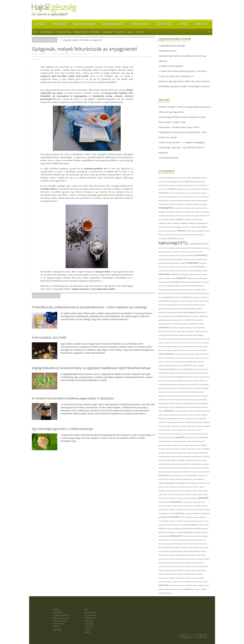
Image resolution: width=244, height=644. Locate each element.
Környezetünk (64, 32)
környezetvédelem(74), (197, 396)
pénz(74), (181, 476)
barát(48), (199, 201)
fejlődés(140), (199, 282)
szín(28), (161, 521)
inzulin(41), (161, 358)
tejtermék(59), (185, 540)
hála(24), (179, 331)
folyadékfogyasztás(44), (174, 301)
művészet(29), (176, 441)
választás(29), (182, 567)
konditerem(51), (191, 388)
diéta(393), (182, 231)
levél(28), (191, 411)
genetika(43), (171, 309)
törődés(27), (204, 551)
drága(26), (161, 235)
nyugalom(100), (183, 453)
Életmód (183, 24)
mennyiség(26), (191, 426)
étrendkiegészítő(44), (184, 274)
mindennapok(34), (163, 434)
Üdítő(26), (194, 563)
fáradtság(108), (168, 282)
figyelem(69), (162, 293)
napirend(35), (201, 441)
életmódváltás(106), (164, 259)
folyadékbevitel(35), (164, 301)
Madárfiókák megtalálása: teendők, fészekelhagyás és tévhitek (184, 86)
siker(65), (200, 495)
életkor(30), (185, 256)
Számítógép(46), (180, 510)
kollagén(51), (162, 388)
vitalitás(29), (206, 582)
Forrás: (73, 54)
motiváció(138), (169, 438)
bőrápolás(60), (206, 212)
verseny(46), (172, 578)
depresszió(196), (202, 227)
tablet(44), (184, 529)
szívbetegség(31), (179, 521)
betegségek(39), (178, 208)
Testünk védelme (140, 24)
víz (33, 59)
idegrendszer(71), (199, 347)
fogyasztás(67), (179, 297)
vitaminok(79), (182, 585)
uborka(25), (207, 559)
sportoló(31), (162, 502)
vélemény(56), (169, 574)
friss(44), (207, 301)
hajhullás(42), (162, 331)
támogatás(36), (197, 529)
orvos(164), (181, 460)
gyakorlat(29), (180, 312)
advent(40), (184, 178)
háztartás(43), (170, 339)
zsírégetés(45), (162, 593)
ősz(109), (199, 468)
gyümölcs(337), (165, 328)
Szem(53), (207, 510)
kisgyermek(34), (204, 381)
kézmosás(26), (190, 377)
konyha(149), (163, 392)
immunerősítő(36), (202, 350)
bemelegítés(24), (189, 204)
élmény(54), (200, 259)
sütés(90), (175, 506)
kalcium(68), (174, 366)
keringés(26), (162, 377)
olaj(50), (179, 457)
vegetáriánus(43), (202, 570)
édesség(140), (163, 239)
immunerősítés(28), (193, 350)
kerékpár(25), (206, 373)
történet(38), (162, 555)
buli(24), (167, 216)
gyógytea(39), (199, 320)
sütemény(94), (168, 506)
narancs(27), (181, 445)
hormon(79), (181, 343)
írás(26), (178, 358)
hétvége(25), (184, 339)
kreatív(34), (171, 404)
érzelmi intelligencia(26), (171, 271)
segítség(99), (178, 495)
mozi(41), (197, 438)
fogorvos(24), (162, 297)
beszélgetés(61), (198, 204)
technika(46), (174, 540)
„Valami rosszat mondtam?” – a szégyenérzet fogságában (182, 142)
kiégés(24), (196, 377)
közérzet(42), (178, 400)
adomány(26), (178, 178)
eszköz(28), (193, 271)
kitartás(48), (169, 385)
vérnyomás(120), (164, 578)
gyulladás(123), (185, 324)
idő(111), (206, 347)
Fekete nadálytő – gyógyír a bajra (172, 122)
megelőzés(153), (181, 422)
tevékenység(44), (204, 548)
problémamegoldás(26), (199, 479)
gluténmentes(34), (185, 309)
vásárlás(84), (167, 570)
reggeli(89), (162, 491)
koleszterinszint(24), (204, 385)
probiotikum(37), (180, 479)
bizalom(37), (205, 208)
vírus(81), (181, 582)
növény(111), (199, 449)
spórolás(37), (195, 498)
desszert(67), (162, 231)
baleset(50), (187, 201)
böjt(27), (194, 212)
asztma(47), (194, 197)
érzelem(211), (201, 267)
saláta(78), (171, 495)
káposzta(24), (179, 369)
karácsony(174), (188, 369)
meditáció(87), (163, 422)
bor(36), (182, 212)
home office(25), (174, 343)
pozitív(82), (172, 479)
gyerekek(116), (203, 312)
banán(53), (193, 201)
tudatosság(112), (192, 555)
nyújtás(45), (197, 453)
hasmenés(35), (162, 335)
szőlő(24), (201, 525)
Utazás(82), (188, 563)
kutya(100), (162, 407)
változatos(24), (195, 567)
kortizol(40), (180, 392)
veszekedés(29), (194, 578)
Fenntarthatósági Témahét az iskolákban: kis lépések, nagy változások (182, 58)
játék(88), (190, 362)
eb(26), (179, 235)
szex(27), (182, 517)
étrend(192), (175, 274)
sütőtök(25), (181, 506)
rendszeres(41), (189, 491)
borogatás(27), (188, 212)
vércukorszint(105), (189, 574)
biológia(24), (198, 208)
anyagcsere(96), (180, 193)
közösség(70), (193, 400)
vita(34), (201, 582)
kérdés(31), (199, 373)
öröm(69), (193, 468)
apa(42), (193, 193)
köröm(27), (205, 396)
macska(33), (166, 415)
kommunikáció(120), (171, 388)
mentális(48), (207, 426)
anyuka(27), (187, 193)
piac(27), (186, 476)
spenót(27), (181, 498)
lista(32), (208, 411)
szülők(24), (169, 529)
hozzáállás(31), (206, 343)
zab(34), (207, 585)
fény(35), (171, 290)
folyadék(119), (205, 297)
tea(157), (168, 540)
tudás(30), (178, 555)
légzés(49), (198, 407)
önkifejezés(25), (179, 468)
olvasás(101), (206, 457)
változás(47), (188, 567)
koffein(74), (188, 385)
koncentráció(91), (182, 388)
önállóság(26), (170, 464)
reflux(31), (179, 487)
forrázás (86, 56)
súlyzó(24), (161, 506)
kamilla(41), (201, 366)
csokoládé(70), (163, 223)
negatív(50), (204, 445)
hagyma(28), (182, 328)
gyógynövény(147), (180, 320)
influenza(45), (179, 354)
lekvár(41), (161, 411)
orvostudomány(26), (190, 460)
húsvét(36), (187, 347)
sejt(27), (183, 495)
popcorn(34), (162, 479)
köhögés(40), (194, 392)
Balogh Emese (64, 54)
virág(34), (175, 582)
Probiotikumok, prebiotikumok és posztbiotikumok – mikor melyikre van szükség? (183, 135)
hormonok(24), (188, 343)
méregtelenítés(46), (181, 430)
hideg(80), (190, 339)
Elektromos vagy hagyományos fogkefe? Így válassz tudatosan (184, 81)
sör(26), (176, 498)
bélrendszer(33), (181, 204)
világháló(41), (170, 582)
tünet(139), (188, 559)
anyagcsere (54, 56)
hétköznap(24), (177, 339)
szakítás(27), (172, 510)
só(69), (166, 498)
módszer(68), (192, 434)
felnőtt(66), (177, 286)
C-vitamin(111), (180, 216)
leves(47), (203, 411)
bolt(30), (178, 212)
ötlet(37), (161, 472)
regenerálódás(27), (195, 487)
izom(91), (167, 362)
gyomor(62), (170, 324)
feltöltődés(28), (200, 286)
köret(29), (169, 396)
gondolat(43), (199, 309)
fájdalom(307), (182, 278)
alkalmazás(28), (182, 182)
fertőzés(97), (190, 290)
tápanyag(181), (189, 532)
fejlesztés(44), (192, 282)
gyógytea (93, 56)
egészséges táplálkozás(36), (172, 248)
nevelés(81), (176, 449)
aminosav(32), (188, 189)
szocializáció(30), (188, 521)
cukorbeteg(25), (192, 223)
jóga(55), (196, 362)
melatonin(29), (162, 426)
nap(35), (189, 441)
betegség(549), (166, 208)
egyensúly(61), (162, 252)
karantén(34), (205, 369)
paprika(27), (187, 472)
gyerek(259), (194, 312)
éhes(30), (182, 252)
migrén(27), (199, 430)
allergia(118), (180, 185)
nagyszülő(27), (183, 441)
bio (60, 56)
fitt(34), (178, 293)
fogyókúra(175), (188, 297)
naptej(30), (175, 445)
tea (151, 56)
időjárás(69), (170, 350)
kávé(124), (167, 373)
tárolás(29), (187, 536)
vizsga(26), (195, 585)
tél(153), (192, 540)
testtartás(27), (191, 548)
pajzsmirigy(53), (167, 472)
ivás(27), (202, 358)
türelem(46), (201, 559)
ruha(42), (206, 491)
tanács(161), (205, 529)
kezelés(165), (182, 377)
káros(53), (161, 373)
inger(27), (192, 354)
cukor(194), (184, 223)
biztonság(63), (162, 212)
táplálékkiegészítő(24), (164, 536)
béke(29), (168, 204)
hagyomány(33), (189, 328)
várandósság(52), (204, 567)
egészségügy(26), (205, 248)
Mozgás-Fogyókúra (84, 24)
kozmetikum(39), (187, 392)
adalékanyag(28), (170, 178)
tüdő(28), (182, 559)
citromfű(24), (172, 220)
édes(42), (194, 235)
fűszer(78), (190, 305)
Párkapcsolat (81, 32)
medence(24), (203, 419)
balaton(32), (181, 201)
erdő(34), (166, 267)
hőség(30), (170, 347)
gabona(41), (203, 305)
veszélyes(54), (162, 582)
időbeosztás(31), (163, 350)
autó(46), (199, 197)
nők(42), (193, 449)
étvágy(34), (193, 274)
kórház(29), (174, 392)
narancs (139, 56)
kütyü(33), (173, 407)
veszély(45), (201, 578)
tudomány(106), (201, 555)
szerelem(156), (206, 513)
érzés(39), (180, 271)
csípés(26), (195, 220)
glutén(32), (178, 309)
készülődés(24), (174, 377)
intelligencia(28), (199, 354)
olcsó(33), (193, 457)
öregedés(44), (187, 468)
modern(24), (186, 434)
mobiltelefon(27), (178, 434)
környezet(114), (176, 396)
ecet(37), (189, 235)
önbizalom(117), (186, 464)
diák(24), (175, 231)
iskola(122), (183, 358)
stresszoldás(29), (197, 502)
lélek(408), (169, 411)
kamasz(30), (195, 366)
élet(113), (179, 256)
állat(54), (167, 185)
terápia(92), (170, 544)
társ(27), (192, 536)
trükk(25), (173, 555)
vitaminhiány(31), (174, 585)
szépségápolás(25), (197, 513)
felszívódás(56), (184, 286)
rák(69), (161, 487)
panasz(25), (181, 472)
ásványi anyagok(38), (185, 197)
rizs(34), (195, 491)
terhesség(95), (178, 544)
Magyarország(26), (163, 419)
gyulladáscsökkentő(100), (197, 324)
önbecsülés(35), (177, 464)
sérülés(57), (189, 495)
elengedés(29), (172, 256)
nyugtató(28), (191, 453)
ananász (46, 56)
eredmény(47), (172, 267)
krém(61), (185, 404)
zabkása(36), (162, 589)
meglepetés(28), (199, 422)
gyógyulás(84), (163, 324)
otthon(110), (198, 460)
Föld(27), (195, 301)
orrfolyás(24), (174, 460)
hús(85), (182, 347)
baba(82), (167, 201)
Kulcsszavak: (37, 56)
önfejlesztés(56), (163, 468)
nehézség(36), (162, 449)
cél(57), (192, 216)
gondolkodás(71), (163, 312)
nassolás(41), (192, 445)
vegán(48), (195, 570)
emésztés (65, 56)
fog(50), (193, 293)
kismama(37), (162, 385)
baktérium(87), (174, 201)
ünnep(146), (162, 567)
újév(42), (161, 563)
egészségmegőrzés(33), (186, 248)
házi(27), (195, 335)
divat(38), (193, 231)
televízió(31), (203, 540)
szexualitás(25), (189, 517)
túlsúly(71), (162, 559)
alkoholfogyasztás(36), (200, 182)
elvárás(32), (162, 263)
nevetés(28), (183, 449)
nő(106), (189, 449)
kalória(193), (188, 366)
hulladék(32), (176, 347)
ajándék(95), (204, 178)
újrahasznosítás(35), (168, 563)
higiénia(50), (204, 339)
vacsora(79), (170, 567)
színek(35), (166, 521)
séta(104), (195, 495)
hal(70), (175, 331)
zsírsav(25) (169, 593)
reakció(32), (166, 487)
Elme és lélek (164, 24)
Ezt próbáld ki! (47, 32)
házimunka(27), (162, 339)
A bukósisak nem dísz (167, 51)
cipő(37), (161, 220)
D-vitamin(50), (172, 227)
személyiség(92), (163, 513)
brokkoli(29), (162, 216)
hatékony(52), (182, 335)
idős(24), (176, 350)
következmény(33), (170, 400)
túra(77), (167, 559)
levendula (131, 56)
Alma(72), (196, 185)
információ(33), (186, 354)
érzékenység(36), (192, 267)
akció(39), (161, 182)
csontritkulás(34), (176, 223)
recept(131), (173, 487)
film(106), (168, 293)
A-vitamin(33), (162, 178)
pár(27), (192, 472)
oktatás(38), (174, 457)
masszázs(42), (196, 419)
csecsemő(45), (189, 220)
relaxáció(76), (175, 491)
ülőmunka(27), (200, 563)
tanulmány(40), (180, 532)
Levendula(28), (197, 411)
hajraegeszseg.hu (186, 637)
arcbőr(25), (165, 197)
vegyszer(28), (162, 574)
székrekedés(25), (200, 510)
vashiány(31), (174, 570)
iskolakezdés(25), (191, 358)
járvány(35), (185, 362)
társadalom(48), (198, 536)
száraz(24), (187, 510)
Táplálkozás (59, 24)
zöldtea (38, 59)
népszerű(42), (169, 449)
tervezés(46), (162, 548)
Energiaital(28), (203, 263)
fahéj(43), (174, 278)
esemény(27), (186, 271)
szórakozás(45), (184, 525)
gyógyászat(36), (204, 316)
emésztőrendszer (76, 56)
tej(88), (179, 540)
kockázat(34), (175, 385)
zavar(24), (175, 589)
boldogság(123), (171, 212)
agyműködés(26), (196, 178)
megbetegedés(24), (171, 422)
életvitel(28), (173, 259)
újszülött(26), (177, 563)
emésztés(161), (175, 263)
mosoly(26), (162, 438)
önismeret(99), (171, 468)
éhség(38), (188, 252)
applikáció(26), (204, 193)
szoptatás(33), (176, 525)
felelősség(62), (170, 286)
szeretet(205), (163, 517)
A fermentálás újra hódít (168, 158)
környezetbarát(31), (186, 396)
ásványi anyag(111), (174, 197)
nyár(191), (207, 449)
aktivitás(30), (167, 182)
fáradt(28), (161, 282)
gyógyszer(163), (191, 320)
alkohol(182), (190, 182)
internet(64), (206, 354)
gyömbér (101, 56)
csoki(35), (200, 220)
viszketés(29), (195, 582)
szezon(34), (196, 517)
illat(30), (180, 350)
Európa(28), (199, 274)
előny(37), (205, 259)
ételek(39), (205, 271)
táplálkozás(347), (176, 536)
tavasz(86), (162, 540)
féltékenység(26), (193, 286)
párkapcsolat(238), (165, 475)
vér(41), (175, 574)
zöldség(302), (189, 589)
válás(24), (175, 567)
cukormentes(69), (163, 227)
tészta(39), (197, 548)
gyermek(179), (181, 316)
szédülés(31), (193, 510)
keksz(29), (173, 373)
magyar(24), (205, 415)
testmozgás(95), (176, 548)
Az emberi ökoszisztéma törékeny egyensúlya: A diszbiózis (183, 71)
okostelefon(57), (166, 457)
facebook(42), (168, 278)
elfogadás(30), (180, 259)
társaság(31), (205, 536)
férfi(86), (175, 290)
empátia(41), (183, 263)
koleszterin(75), (196, 385)
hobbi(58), (167, 343)
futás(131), (162, 305)
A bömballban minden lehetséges (172, 46)
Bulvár (140, 32)
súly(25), (203, 502)
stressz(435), (176, 502)
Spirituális (95, 32)
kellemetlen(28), (180, 373)
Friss (35, 32)
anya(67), (173, 193)
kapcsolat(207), (171, 369)
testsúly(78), (184, 548)
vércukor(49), (181, 574)
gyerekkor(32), (162, 316)
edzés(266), (172, 238)
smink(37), (161, 498)
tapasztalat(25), (198, 532)
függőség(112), (178, 305)
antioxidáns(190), (164, 193)
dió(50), (189, 231)
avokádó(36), (205, 197)
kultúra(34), (198, 404)
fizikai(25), (188, 293)
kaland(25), (168, 366)
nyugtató (146, 56)
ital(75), (198, 358)
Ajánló (130, 32)
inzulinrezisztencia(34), (170, 358)
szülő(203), (162, 528)
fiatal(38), (204, 290)
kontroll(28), (205, 388)
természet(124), (193, 544)
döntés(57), (207, 231)
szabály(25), (205, 506)
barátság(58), (162, 204)
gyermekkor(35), (190, 316)
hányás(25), (198, 331)
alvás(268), (172, 189)
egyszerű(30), (176, 252)
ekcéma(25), (200, 252)
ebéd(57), (184, 235)
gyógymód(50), (170, 320)
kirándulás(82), (188, 381)
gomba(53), (192, 309)
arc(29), (161, 197)
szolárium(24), (169, 525)
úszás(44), (182, 563)
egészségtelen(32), (196, 248)
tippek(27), (167, 551)
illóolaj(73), (185, 350)
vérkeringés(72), (199, 574)
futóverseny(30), (169, 305)
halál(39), (184, 331)
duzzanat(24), (167, 235)
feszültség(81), (197, 290)
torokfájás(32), (197, 551)
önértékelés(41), (205, 464)
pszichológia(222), (182, 483)
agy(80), (189, 178)
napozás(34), (162, 445)
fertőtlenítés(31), (182, 290)
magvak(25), (199, 415)
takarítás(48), (190, 529)
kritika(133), (191, 404)
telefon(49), (197, 540)
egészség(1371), (174, 243)
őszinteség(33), (205, 468)
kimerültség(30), (180, 381)
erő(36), (178, 267)
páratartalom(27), (206, 472)
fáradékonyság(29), (203, 278)
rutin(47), (161, 495)
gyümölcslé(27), (175, 328)
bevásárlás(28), (186, 208)
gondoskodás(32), (172, 312)
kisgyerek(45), (196, 381)
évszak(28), (162, 278)
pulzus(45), (207, 483)
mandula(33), (182, 419)
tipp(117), (161, 551)
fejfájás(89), (185, 282)
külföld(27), (168, 407)
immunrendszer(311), (167, 354)
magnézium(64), (191, 415)
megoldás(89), (207, 422)
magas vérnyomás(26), (181, 415)
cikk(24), (208, 216)
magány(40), (172, 415)
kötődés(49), (162, 400)
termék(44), (185, 544)
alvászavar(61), (180, 189)
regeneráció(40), (186, 487)
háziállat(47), (201, 335)
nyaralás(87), (162, 453)
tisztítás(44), (180, 551)
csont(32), (169, 223)
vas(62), (161, 570)
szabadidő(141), (189, 506)
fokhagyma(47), (197, 297)
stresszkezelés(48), (187, 502)
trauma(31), (168, 555)
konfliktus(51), (199, 388)
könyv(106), (201, 392)
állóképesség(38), (189, 185)
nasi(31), (186, 445)
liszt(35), (161, 415)
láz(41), (188, 407)
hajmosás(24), (169, 331)
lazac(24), (193, 407)
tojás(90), (186, 552)
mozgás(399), (180, 437)
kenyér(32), (187, 373)
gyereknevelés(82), (171, 316)
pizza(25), (200, 476)
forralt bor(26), (189, 301)
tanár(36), (161, 532)
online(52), (168, 460)
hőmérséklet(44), (163, 347)
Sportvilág (201, 24)
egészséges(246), (196, 244)
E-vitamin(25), (174, 235)
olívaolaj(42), (199, 457)
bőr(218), (199, 212)
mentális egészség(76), (165, 430)
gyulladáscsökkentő (113, 56)
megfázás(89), (191, 422)
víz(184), (189, 585)
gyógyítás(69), (162, 320)
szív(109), (172, 521)
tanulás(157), (172, 532)
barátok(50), (205, 201)
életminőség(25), (192, 256)
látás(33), (184, 407)
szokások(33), (162, 525)
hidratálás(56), (197, 339)
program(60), (162, 483)
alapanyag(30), (174, 182)
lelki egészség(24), (178, 411)
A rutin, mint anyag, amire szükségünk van (176, 76)
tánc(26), (166, 532)
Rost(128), (200, 491)
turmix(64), (172, 559)
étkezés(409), (165, 274)
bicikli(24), (193, 208)
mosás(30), (205, 434)
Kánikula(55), (162, 369)
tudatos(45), (184, 555)
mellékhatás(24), (176, 426)
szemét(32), (171, 513)
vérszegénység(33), (180, 578)
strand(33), (168, 502)
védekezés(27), (181, 570)
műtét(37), (170, 441)
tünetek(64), (194, 559)
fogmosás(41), (206, 293)
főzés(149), (201, 301)
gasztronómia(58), (163, 309)
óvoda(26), (204, 460)
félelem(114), (162, 286)
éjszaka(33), (194, 252)
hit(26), (209, 339)
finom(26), (174, 293)
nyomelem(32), (175, 453)
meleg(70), (169, 426)
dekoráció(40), (185, 227)
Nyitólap (40, 24)
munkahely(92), (163, 441)
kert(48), (167, 377)
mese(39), (189, 430)
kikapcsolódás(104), (170, 381)
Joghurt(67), (201, 362)
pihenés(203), (193, 475)
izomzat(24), (173, 362)
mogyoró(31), (199, 434)
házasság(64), (189, 335)
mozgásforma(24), (191, 438)
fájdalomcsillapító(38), (193, 278)
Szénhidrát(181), (179, 513)
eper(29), (161, 267)
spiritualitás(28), (188, 498)
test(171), (169, 548)
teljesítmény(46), (163, 544)
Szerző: (56, 54)
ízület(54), (179, 362)
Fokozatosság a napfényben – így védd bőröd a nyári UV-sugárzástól (182, 150)
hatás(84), (175, 335)
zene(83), (180, 589)
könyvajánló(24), (163, 396)
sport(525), (204, 498)
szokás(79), (205, 521)
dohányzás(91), (200, 231)
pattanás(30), (175, 476)
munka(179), (204, 438)
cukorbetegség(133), (202, 223)
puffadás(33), (201, 483)
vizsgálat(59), (201, 585)
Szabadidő (108, 32)
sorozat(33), (171, 498)
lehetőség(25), (204, 407)
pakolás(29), (175, 472)
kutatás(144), (205, 404)
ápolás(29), (198, 193)
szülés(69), (206, 525)
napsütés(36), (169, 445)
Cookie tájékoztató (199, 635)
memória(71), (183, 426)
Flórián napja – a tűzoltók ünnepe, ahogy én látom (179, 127)
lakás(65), (179, 407)
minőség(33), (171, 434)
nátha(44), (198, 445)
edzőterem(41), (180, 239)
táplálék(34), (205, 532)
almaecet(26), (202, 185)
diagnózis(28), (169, 231)
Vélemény (120, 32)
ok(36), (160, 457)
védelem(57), (188, 570)
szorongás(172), (193, 525)
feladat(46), (206, 282)
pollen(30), (205, 476)
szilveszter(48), (202, 517)
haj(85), (196, 328)
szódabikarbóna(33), (197, 521)
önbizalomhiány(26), (196, 464)
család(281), (180, 219)
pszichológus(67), (193, 483)
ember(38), (167, 263)
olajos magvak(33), (186, 457)
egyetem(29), (170, 252)
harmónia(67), (204, 331)
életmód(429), (202, 255)
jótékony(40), (162, 366)
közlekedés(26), (185, 400)
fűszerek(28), (196, 305)
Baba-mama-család (113, 24)
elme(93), (194, 259)
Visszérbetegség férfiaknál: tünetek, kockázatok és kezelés (182, 117)
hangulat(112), (190, 331)
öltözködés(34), (162, 464)
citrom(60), (166, 220)
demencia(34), (193, 227)
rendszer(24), (182, 491)
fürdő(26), (185, 305)
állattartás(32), (173, 185)
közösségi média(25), (202, 400)
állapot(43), (162, 185)
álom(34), (166, 189)
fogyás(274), (170, 297)
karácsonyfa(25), (197, 369)
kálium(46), (180, 366)
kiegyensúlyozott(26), (204, 377)
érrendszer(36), (184, 267)
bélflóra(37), (174, 204)
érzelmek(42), (162, 271)
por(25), (167, 479)
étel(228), (199, 271)
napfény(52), (195, 441)
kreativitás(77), (178, 404)
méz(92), (194, 430)
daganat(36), (179, 227)
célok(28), (196, 216)
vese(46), (187, 578)
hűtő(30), (192, 347)
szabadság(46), (198, 506)
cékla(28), (187, 216)
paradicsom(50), (198, 472)
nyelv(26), (168, 453)
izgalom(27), (162, 362)
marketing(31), (189, 419)
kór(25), (169, 392)
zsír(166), (204, 589)
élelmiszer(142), (164, 256)
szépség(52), (188, 513)
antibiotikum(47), (205, 189)
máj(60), (176, 419)
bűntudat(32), (172, 216)
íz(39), (206, 358)
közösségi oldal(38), (164, 404)
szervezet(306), (174, 517)
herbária (124, 56)
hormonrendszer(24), (197, 343)
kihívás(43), (162, 381)
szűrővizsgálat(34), (176, 529)
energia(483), (193, 263)
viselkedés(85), (188, 582)
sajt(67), (166, 495)
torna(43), (191, 551)
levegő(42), (186, 411)
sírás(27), (205, 495)
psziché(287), (171, 483)
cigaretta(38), (202, 216)
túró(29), (177, 559)
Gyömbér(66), (177, 324)
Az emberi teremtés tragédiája (171, 66)
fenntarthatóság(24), (164, 290)
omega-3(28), (162, 460)
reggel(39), (202, 487)
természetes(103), (202, 544)
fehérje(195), (177, 282)
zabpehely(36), (169, 589)
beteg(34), (204, 204)
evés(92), (204, 274)
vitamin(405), (164, 585)
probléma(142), (188, 479)
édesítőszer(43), (200, 235)
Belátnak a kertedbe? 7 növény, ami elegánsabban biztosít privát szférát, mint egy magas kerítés (185, 109)
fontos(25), (183, 301)
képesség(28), (193, 373)
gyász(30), (187, 312)
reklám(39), (168, 491)
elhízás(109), (187, 259)
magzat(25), (171, 419)
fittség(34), (183, 293)
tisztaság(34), (173, 551)
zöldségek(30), (198, 589)
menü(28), (174, 430)
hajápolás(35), (201, 328)
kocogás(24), (182, 385)
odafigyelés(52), (204, 453)
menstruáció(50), (199, 426)
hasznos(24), (169, 335)
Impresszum (185, 635)
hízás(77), (161, 343)
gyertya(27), (197, 316)
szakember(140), (164, 510)
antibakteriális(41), (196, 189)
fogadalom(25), (199, 293)
